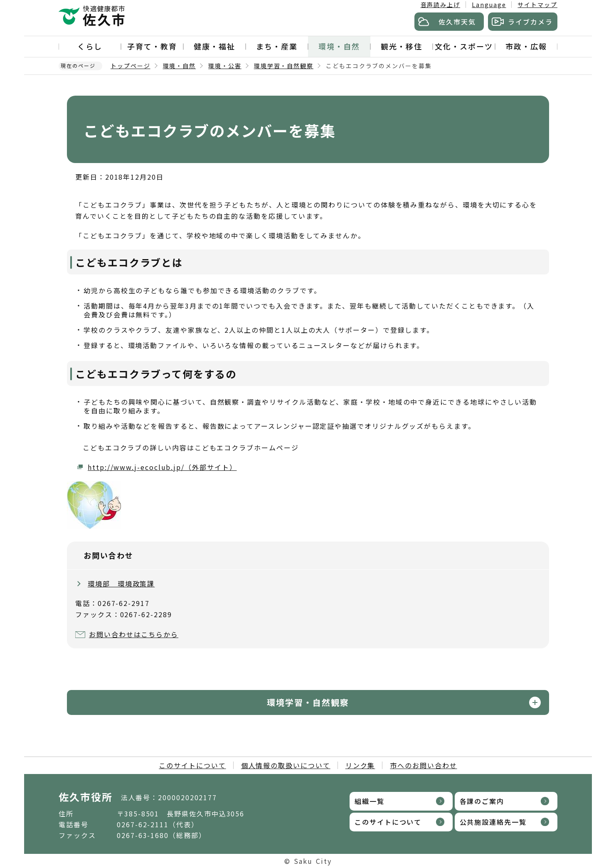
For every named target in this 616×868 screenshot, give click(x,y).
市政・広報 (526, 46)
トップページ (131, 66)
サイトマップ (537, 5)
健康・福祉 (214, 46)
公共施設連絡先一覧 (493, 822)
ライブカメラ (530, 22)
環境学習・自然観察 (284, 66)
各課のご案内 (482, 801)
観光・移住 (402, 46)
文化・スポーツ (464, 46)
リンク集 (360, 765)
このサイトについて (192, 765)
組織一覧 (370, 801)
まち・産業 (277, 46)
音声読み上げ (441, 5)
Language (489, 5)
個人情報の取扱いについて (286, 765)
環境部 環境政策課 (121, 584)
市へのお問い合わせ (423, 765)
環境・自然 (339, 46)
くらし (90, 46)
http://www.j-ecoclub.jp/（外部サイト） (162, 467)
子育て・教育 (152, 46)
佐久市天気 (457, 22)
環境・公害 (225, 66)
